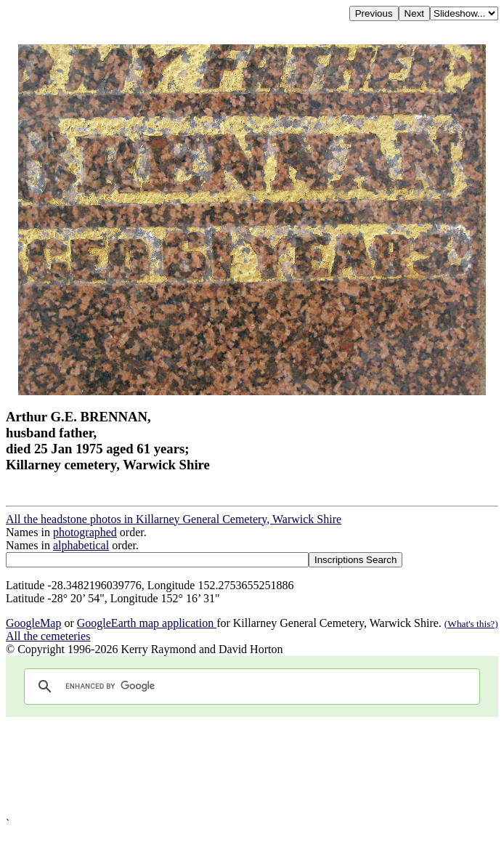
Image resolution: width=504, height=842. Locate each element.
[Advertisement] (252, 767)
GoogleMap (33, 623)
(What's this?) (471, 624)
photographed (85, 532)
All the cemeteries (48, 636)
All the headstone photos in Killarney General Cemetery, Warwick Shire (174, 519)
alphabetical (81, 545)
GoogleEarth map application (147, 623)
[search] (250, 687)
